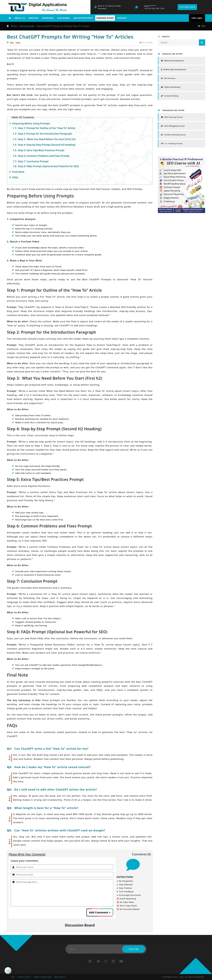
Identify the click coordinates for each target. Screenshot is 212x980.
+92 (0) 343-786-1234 (154, 8)
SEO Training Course (172, 117)
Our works (64, 18)
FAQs (15, 177)
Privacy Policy (25, 977)
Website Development (172, 61)
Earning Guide (105, 18)
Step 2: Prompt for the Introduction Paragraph (45, 134)
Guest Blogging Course (173, 126)
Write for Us (61, 977)
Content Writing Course (173, 135)
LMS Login (197, 18)
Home (14, 26)
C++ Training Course (172, 143)
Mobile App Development (174, 69)
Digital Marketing (171, 87)
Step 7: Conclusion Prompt (33, 161)
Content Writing (170, 96)
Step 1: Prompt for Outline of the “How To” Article (47, 128)
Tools (18, 42)
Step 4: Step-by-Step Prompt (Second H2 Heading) (47, 145)
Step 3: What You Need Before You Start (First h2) (47, 139)
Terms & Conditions (43, 977)
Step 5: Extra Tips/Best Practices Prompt (42, 150)
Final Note (19, 172)
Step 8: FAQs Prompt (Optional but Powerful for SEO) (49, 166)
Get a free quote (187, 7)
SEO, (12, 42)
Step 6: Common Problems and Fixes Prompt (44, 156)
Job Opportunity (83, 18)
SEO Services (168, 78)
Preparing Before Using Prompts (31, 123)
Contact (122, 18)
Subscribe (134, 949)
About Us (20, 18)
